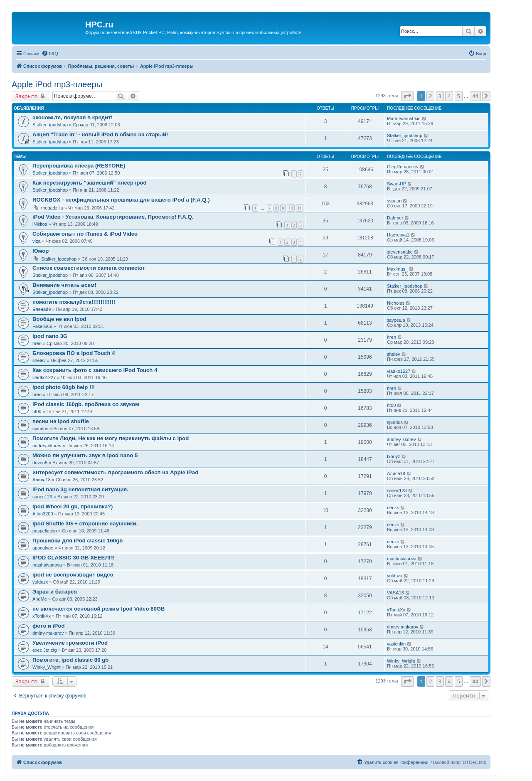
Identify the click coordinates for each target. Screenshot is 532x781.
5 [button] (459, 96)
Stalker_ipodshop (50, 125)
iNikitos (40, 224)
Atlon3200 (43, 514)
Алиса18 (42, 480)
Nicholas (396, 303)
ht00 (37, 411)
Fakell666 (42, 326)
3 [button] (440, 96)
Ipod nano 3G (50, 336)
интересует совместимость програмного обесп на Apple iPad (115, 472)
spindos (40, 429)
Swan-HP (397, 184)
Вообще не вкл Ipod (59, 319)
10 (291, 208)
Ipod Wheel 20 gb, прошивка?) (73, 506)
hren (37, 343)
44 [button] (475, 96)
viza (37, 241)
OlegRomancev (403, 167)
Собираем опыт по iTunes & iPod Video (85, 234)
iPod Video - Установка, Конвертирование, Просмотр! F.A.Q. (113, 217)
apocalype (43, 548)
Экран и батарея (55, 592)
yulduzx (40, 582)
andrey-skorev (47, 446)
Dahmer (395, 218)
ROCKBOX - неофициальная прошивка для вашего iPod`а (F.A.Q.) (121, 200)
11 (300, 208)
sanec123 (42, 497)
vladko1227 (44, 377)
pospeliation (45, 531)
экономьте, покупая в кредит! (73, 117)
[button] (407, 96)
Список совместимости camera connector (89, 268)
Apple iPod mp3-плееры (57, 84)
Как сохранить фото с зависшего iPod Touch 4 (95, 370)
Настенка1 (398, 235)
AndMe (40, 599)
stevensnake (400, 252)
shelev (39, 360)
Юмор (41, 251)
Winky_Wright (47, 667)
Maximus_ (397, 269)
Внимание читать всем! (64, 285)
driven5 (40, 463)
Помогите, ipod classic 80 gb (70, 660)
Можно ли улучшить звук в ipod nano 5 (85, 455)
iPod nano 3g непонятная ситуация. (80, 489)
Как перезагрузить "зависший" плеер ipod (90, 183)
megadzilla (52, 208)
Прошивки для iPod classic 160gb (78, 541)
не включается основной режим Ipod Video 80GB (99, 609)
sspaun (394, 201)
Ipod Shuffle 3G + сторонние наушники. (85, 524)
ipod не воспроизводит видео (73, 575)
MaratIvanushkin (404, 118)
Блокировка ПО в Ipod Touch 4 (74, 353)
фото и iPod (48, 626)
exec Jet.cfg (45, 650)
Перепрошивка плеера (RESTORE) (79, 166)
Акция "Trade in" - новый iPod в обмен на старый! (100, 134)
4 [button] (449, 96)
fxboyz (394, 456)
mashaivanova (47, 565)
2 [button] (430, 96)
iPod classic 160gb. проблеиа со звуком (86, 404)
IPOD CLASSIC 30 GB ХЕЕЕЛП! (74, 558)
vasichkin (396, 644)
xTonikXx (42, 616)
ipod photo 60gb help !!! (64, 387)
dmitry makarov (48, 633)
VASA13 (395, 593)
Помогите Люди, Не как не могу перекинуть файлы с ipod (111, 438)
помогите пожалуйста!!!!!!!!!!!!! (74, 302)
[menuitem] (50, 54)
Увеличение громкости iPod (70, 643)
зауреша (396, 320)
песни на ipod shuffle (61, 421)
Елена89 (42, 309)
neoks (393, 508)
